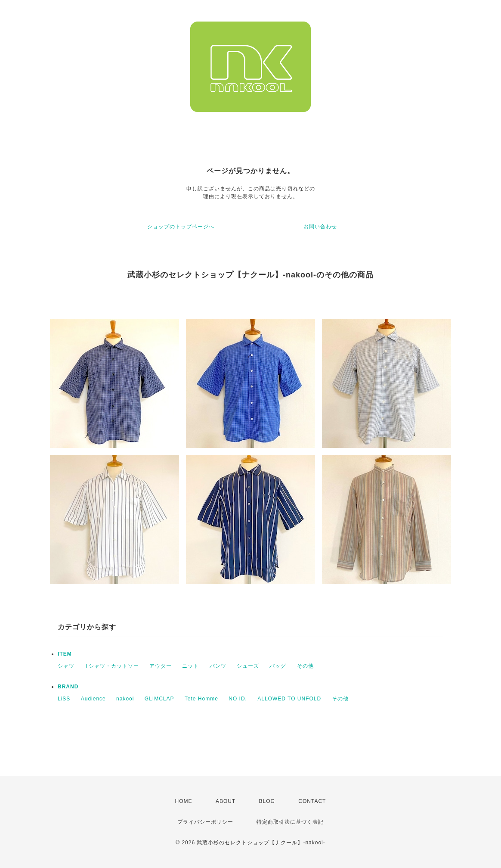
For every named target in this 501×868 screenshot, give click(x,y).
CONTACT (312, 801)
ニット (190, 666)
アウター (161, 666)
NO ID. (238, 699)
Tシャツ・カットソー (112, 666)
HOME (184, 801)
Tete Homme (201, 699)
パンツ (218, 666)
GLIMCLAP (159, 699)
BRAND (68, 687)
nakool (125, 699)
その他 (305, 666)
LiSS (64, 699)
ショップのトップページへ (181, 227)
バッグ (278, 666)
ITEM (65, 654)
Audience (93, 699)
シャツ (66, 666)
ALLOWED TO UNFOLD (289, 699)
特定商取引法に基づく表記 (290, 822)
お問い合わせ (320, 227)
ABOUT (226, 801)
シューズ (248, 666)
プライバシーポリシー (205, 822)
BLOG (267, 801)
